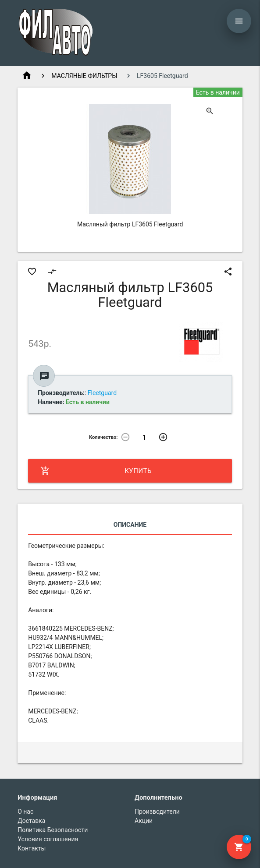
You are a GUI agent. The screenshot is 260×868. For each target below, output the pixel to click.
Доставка (31, 821)
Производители (157, 812)
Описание (130, 525)
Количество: (103, 437)
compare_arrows (52, 272)
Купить (96, 471)
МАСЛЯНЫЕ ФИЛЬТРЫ (84, 76)
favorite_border (32, 272)
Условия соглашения (48, 839)
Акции (144, 821)
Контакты (32, 848)
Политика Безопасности (53, 830)
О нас (25, 812)
